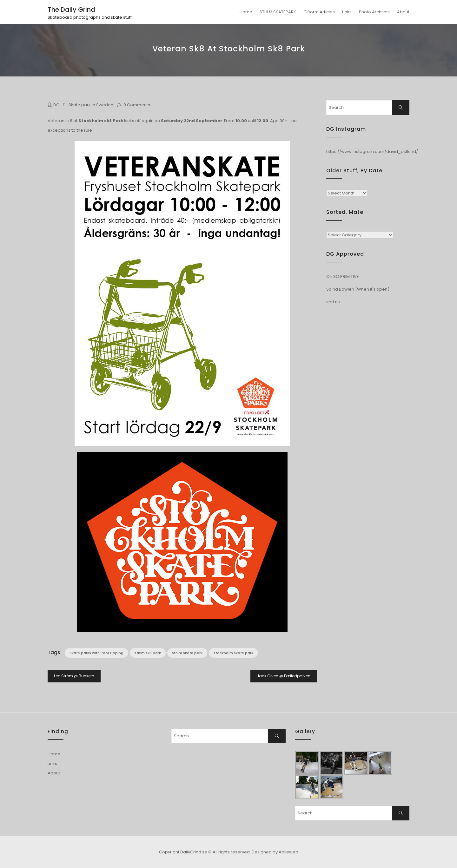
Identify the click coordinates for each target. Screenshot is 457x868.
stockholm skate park (233, 653)
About (403, 12)
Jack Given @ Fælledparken (284, 676)
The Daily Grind (71, 10)
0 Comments (137, 105)
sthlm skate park (187, 653)
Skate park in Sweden (91, 105)
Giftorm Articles (319, 12)
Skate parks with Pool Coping (96, 653)
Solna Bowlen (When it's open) (358, 289)
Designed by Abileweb (275, 852)
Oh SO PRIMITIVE (343, 276)
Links (347, 12)
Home (246, 12)
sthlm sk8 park (148, 653)
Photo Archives (374, 12)
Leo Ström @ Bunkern (74, 676)
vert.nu (333, 302)
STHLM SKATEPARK (278, 12)
